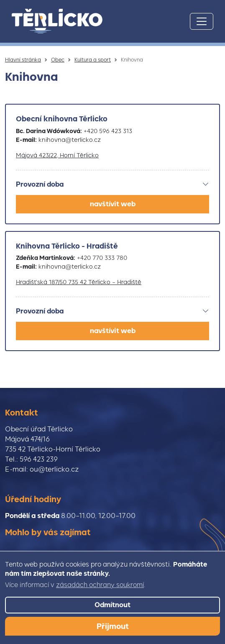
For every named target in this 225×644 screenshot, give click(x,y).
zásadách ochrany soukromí (100, 585)
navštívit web (113, 204)
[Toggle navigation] (202, 21)
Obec (58, 60)
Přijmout (113, 626)
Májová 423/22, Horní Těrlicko (57, 155)
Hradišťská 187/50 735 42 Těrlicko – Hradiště (79, 282)
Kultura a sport (93, 60)
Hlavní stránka (23, 60)
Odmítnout (112, 605)
